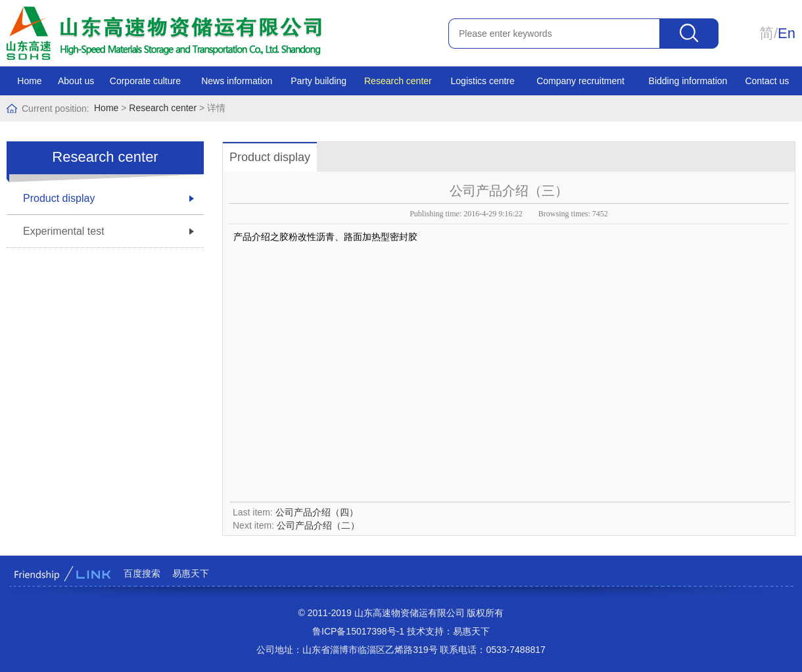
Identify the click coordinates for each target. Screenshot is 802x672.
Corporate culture (145, 81)
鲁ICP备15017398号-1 (358, 631)
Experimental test (64, 231)
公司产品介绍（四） (317, 512)
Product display (59, 198)
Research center (398, 81)
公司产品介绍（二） (318, 525)
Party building (318, 81)
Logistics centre (483, 81)
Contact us (767, 81)
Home (29, 81)
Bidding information (688, 81)
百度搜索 (142, 573)
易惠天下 (191, 573)
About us (76, 81)
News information (237, 81)
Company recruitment (580, 81)
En (787, 33)
